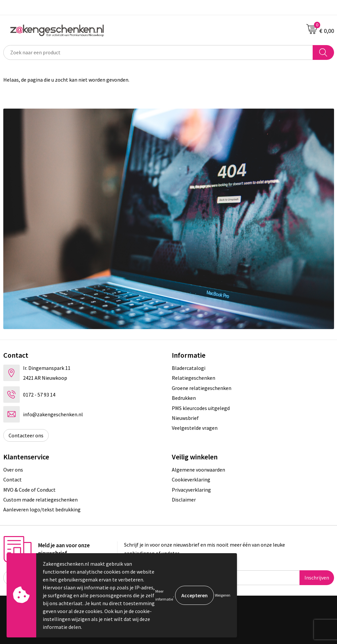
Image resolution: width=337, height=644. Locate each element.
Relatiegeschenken (194, 378)
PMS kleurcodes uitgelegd (201, 408)
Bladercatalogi (189, 368)
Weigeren (223, 595)
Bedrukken (184, 398)
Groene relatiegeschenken (202, 388)
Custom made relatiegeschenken (40, 500)
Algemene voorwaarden (198, 470)
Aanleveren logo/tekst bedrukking (42, 509)
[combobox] (158, 52)
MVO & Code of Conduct (29, 490)
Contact (13, 479)
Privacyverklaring (191, 490)
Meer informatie (164, 595)
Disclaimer (184, 500)
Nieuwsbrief (185, 418)
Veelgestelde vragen (195, 428)
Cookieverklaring (191, 479)
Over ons (13, 470)
